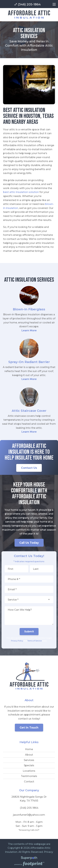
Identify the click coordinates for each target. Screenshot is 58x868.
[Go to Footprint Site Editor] (29, 864)
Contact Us (29, 468)
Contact (29, 782)
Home (29, 749)
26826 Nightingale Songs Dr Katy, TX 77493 (29, 799)
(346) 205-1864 (27, 4)
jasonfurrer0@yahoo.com (29, 815)
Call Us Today (29, 543)
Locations (29, 771)
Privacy (48, 852)
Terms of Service (34, 641)
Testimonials (29, 776)
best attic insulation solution (21, 192)
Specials (29, 765)
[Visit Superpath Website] (29, 859)
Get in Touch (29, 728)
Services (29, 760)
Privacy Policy (17, 641)
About (29, 755)
